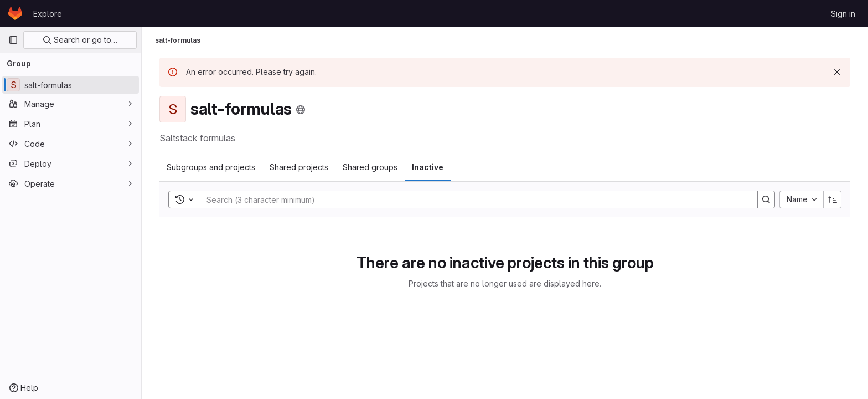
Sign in (843, 14)
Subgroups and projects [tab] (211, 167)
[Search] (473, 199)
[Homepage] (15, 13)
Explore (48, 14)
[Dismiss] (837, 72)
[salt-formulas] (71, 85)
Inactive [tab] (428, 167)
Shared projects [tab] (299, 167)
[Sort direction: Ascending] (833, 199)
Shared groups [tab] (370, 167)
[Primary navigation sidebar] (13, 40)
